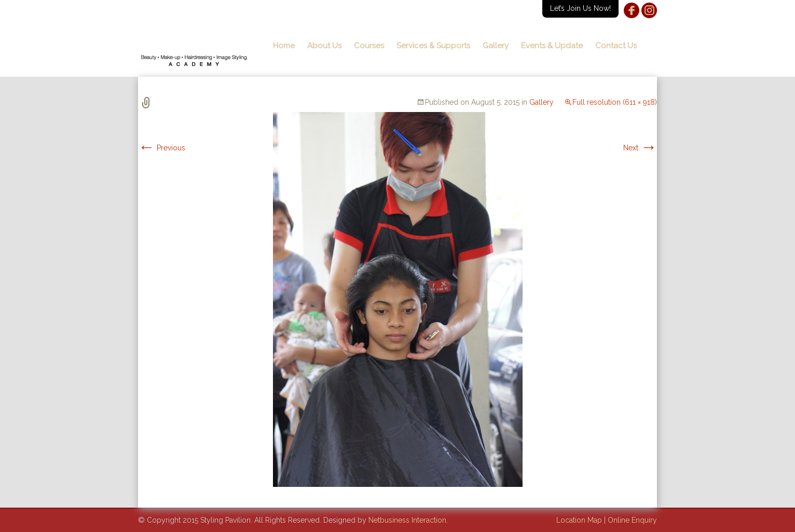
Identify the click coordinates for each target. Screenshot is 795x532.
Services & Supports (433, 46)
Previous (162, 148)
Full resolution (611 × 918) (615, 102)
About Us (324, 46)
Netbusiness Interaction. (408, 520)
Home (284, 46)
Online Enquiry (632, 520)
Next (640, 148)
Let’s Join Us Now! (580, 8)
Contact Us (616, 46)
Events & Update (552, 46)
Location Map (579, 520)
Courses (369, 46)
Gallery (496, 46)
